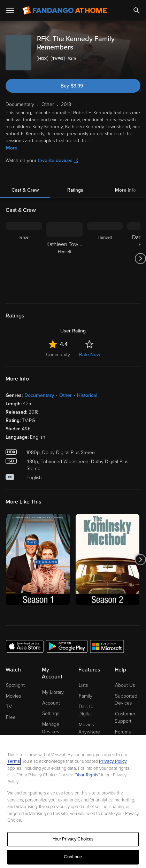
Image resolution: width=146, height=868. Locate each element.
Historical (87, 395)
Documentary (39, 395)
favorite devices (58, 160)
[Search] (137, 10)
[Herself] (24, 259)
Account (51, 703)
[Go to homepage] (65, 10)
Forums (123, 732)
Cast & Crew (25, 190)
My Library (53, 692)
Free (11, 717)
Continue (73, 858)
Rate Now (90, 355)
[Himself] (105, 259)
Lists (83, 685)
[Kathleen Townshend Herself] (64, 259)
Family (86, 696)
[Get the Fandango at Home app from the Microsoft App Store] (107, 646)
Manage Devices (51, 728)
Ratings (75, 190)
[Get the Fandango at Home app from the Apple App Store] (25, 646)
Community (58, 355)
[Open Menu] (10, 10)
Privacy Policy (113, 762)
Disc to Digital (86, 710)
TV (9, 706)
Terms (14, 762)
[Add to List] (136, 59)
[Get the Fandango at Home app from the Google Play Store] (67, 646)
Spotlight (15, 685)
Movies (13, 696)
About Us (125, 685)
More (12, 148)
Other (66, 395)
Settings (51, 713)
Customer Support (125, 717)
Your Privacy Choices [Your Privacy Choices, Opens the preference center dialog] (73, 839)
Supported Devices (126, 700)
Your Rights (87, 775)
